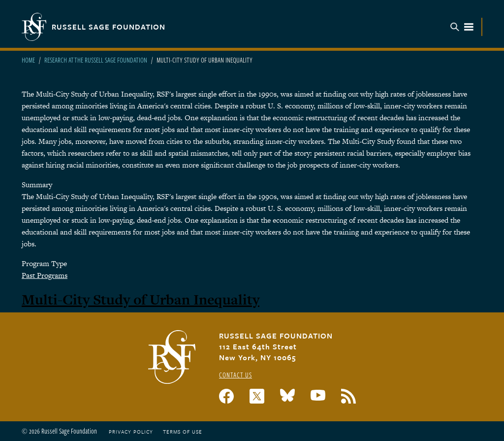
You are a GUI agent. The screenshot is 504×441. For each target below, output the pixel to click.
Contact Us (236, 375)
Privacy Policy (131, 432)
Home (28, 60)
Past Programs (45, 275)
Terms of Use (183, 432)
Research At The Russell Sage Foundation (96, 60)
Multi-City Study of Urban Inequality (141, 300)
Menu (462, 27)
